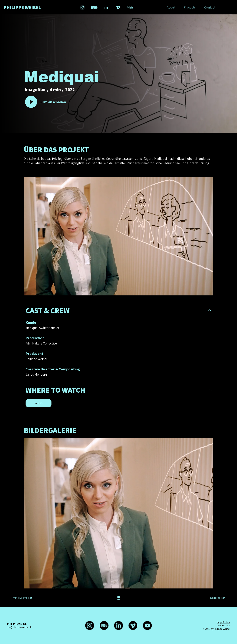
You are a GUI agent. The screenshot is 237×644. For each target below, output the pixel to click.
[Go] (31, 102)
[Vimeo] (39, 403)
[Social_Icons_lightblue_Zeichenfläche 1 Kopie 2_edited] (106, 7)
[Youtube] (147, 625)
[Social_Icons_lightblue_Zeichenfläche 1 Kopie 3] (94, 7)
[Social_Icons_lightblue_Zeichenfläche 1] (82, 7)
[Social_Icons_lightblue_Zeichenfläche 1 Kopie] (118, 7)
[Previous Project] (26, 598)
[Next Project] (214, 598)
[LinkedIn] (118, 625)
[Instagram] (90, 625)
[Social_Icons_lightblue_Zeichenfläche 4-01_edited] (130, 7)
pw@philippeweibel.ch (19, 627)
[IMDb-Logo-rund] (104, 625)
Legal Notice (223, 622)
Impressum (224, 625)
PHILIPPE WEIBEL (22, 7)
